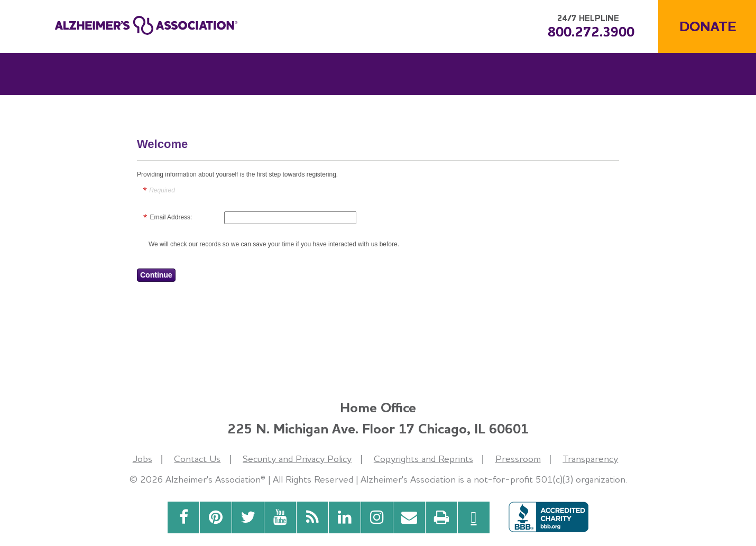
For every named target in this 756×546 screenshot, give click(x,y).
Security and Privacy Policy (297, 459)
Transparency (590, 459)
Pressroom (518, 459)
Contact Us (197, 459)
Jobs (142, 459)
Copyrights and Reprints (423, 459)
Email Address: (171, 217)
